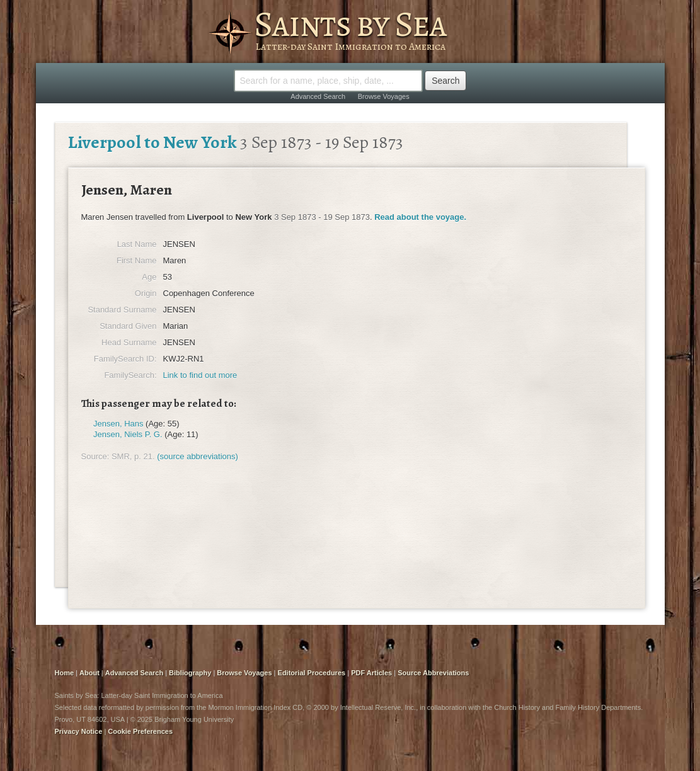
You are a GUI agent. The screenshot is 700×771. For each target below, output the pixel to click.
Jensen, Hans (118, 424)
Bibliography (190, 673)
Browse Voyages (384, 96)
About (89, 673)
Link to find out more (200, 375)
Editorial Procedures (312, 673)
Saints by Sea (350, 24)
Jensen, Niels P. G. (128, 434)
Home (65, 673)
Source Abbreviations (433, 673)
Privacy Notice (79, 731)
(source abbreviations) (198, 456)
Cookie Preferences (140, 731)
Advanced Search (318, 96)
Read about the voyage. (420, 217)
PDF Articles (371, 673)
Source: (95, 456)
